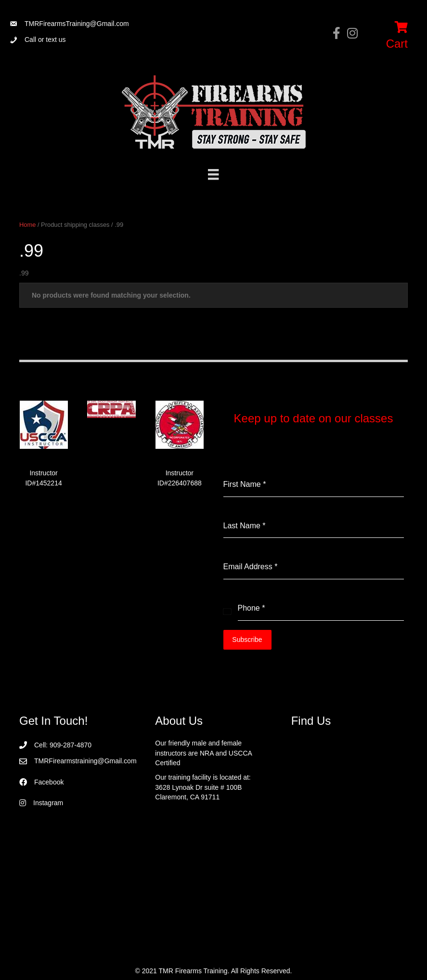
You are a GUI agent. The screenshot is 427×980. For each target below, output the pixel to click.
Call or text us (45, 39)
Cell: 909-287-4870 (63, 745)
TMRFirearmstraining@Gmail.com (85, 760)
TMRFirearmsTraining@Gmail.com (77, 24)
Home (27, 225)
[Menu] (213, 174)
